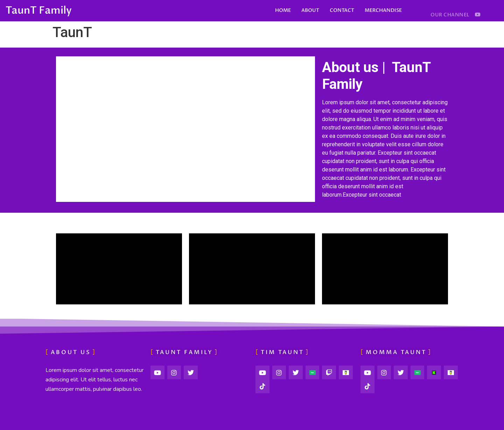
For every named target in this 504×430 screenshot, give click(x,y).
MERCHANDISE (383, 10)
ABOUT (310, 10)
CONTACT (342, 10)
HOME (283, 10)
